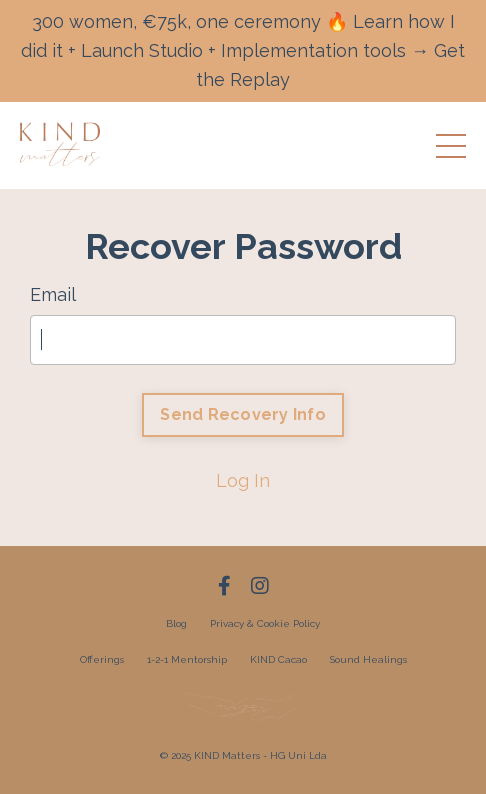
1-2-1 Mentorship (187, 659)
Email (53, 294)
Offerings (102, 659)
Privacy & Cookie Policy (265, 623)
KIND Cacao (278, 659)
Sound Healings (368, 659)
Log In (243, 480)
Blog (176, 623)
